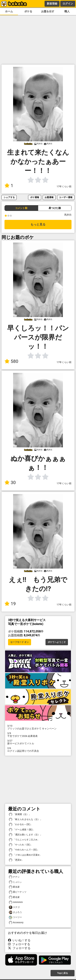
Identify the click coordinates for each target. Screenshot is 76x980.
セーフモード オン (20, 642)
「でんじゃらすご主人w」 (24, 840)
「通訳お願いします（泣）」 (25, 835)
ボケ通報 (35, 197)
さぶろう (15, 912)
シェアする (9, 197)
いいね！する (19, 940)
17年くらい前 (64, 186)
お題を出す (48, 11)
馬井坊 (68, 215)
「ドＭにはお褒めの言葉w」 (25, 855)
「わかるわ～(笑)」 (21, 824)
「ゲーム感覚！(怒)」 (22, 830)
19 (10, 604)
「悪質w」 (16, 860)
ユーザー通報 (66, 197)
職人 (67, 11)
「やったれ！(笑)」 (21, 845)
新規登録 (52, 4)
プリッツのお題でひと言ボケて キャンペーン (38, 727)
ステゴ (14, 907)
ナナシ (14, 877)
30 (10, 483)
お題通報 (49, 197)
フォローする (19, 944)
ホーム (9, 11)
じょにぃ (15, 882)
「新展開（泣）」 (20, 814)
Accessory (16, 923)
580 (11, 361)
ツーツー (15, 917)
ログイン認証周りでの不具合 (38, 750)
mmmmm (16, 902)
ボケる (28, 11)
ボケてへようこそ (57, 642)
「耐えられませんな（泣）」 (25, 819)
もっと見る (38, 224)
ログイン (68, 4)
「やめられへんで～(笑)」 (24, 850)
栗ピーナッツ (18, 892)
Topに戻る (62, 973)
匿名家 (14, 887)
